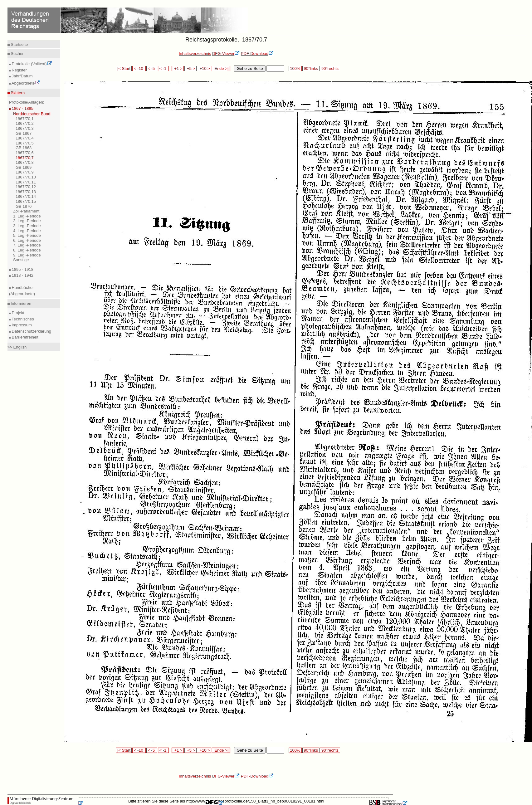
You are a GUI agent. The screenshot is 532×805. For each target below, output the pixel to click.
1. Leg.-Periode (27, 216)
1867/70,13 (26, 192)
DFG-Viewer (226, 54)
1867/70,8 (25, 162)
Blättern (17, 93)
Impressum (21, 325)
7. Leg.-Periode (27, 245)
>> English (17, 347)
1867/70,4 (25, 138)
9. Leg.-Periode (27, 255)
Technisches (22, 319)
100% (295, 68)
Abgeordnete (25, 83)
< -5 (152, 68)
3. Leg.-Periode (27, 226)
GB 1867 (24, 133)
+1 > (178, 68)
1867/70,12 (26, 187)
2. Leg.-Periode (27, 221)
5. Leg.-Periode (27, 235)
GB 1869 (24, 167)
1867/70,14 (26, 196)
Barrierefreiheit (24, 337)
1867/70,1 (25, 119)
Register (19, 70)
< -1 (164, 68)
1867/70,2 (25, 123)
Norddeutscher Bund (32, 114)
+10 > (204, 68)
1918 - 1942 (22, 275)
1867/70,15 (26, 201)
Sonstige (21, 260)
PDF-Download (257, 54)
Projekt (17, 313)
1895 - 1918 (22, 269)
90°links (311, 68)
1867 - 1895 (22, 108)
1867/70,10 (26, 177)
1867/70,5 (25, 143)
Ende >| (221, 68)
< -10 (139, 68)
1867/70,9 (25, 172)
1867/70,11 (26, 182)
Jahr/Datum (22, 76)
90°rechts (330, 68)
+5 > (190, 68)
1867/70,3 (25, 128)
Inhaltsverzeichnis (195, 54)
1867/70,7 (25, 158)
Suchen (17, 54)
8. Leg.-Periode (27, 250)
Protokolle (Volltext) (31, 64)
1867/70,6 (25, 153)
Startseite (19, 44)
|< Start (124, 68)
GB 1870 (24, 206)
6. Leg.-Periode (27, 240)
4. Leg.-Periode (27, 231)
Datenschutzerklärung (31, 331)
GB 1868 (24, 148)
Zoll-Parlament (26, 211)
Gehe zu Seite (250, 68)
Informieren (20, 303)
